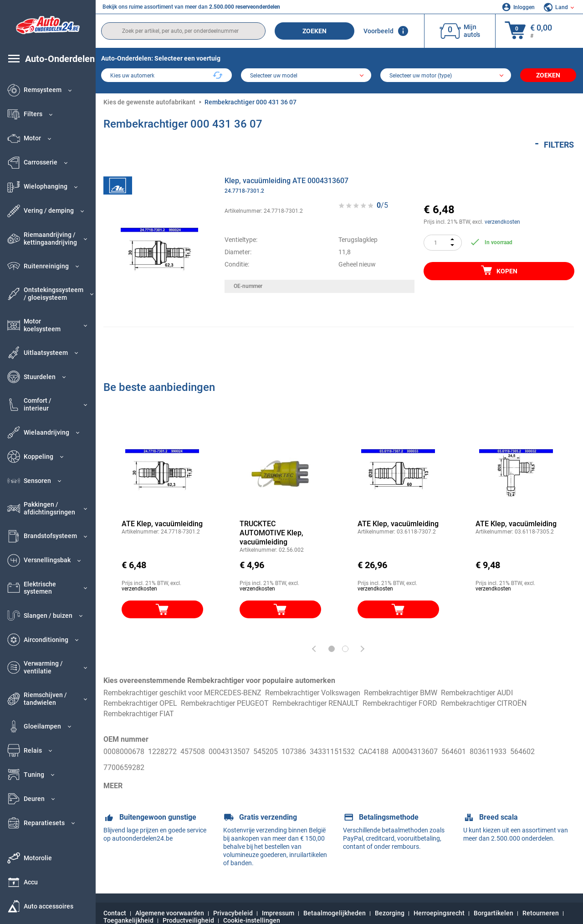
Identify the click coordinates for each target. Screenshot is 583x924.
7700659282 (124, 762)
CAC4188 (373, 752)
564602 (522, 752)
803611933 (488, 752)
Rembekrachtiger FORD (400, 703)
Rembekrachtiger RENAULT (316, 703)
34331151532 (332, 752)
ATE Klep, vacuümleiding (162, 524)
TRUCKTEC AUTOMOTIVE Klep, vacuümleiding (271, 533)
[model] (306, 76)
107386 (294, 752)
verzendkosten (502, 222)
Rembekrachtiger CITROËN (484, 703)
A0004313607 (415, 752)
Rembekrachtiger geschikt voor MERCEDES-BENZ (182, 693)
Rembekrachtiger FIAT (139, 714)
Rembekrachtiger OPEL (140, 703)
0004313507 (229, 752)
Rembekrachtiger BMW (401, 693)
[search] (183, 31)
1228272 (162, 752)
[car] (446, 76)
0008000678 (124, 752)
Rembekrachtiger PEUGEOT (225, 703)
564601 (454, 752)
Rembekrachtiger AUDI (477, 693)
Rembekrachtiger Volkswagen (313, 693)
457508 (193, 752)
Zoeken (315, 31)
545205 (266, 752)
